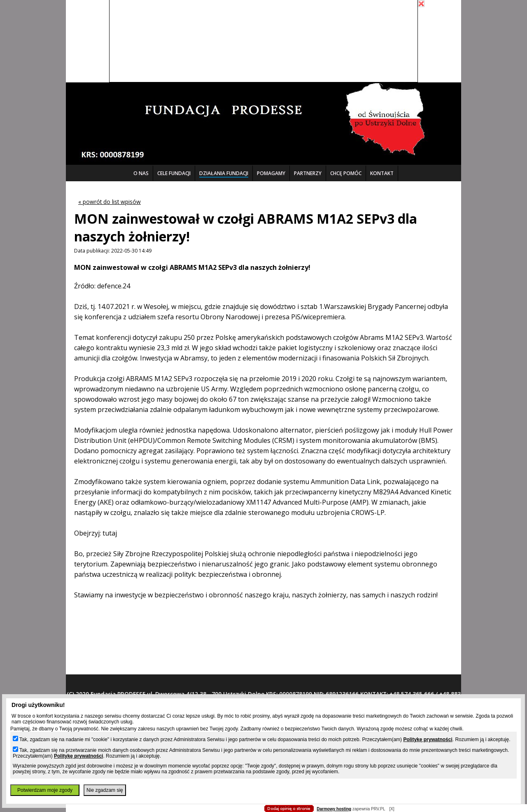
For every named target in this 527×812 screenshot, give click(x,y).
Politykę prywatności (428, 739)
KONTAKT (382, 173)
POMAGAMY (271, 173)
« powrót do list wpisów (110, 202)
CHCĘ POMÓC (346, 173)
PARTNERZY (308, 173)
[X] (392, 809)
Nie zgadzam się (105, 790)
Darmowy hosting (334, 809)
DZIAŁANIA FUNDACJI (224, 173)
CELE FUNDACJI (174, 173)
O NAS (141, 173)
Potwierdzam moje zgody (45, 790)
